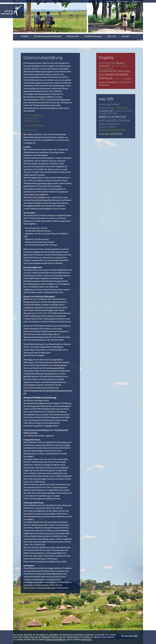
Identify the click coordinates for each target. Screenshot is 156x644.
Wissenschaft (73, 36)
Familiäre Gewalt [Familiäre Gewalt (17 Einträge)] (110, 104)
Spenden (109, 1)
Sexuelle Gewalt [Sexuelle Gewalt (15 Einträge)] (108, 127)
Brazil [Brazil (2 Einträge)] (120, 63)
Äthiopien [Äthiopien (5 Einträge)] (104, 85)
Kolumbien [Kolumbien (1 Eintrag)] (107, 75)
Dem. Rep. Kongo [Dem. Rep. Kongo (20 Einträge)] (119, 66)
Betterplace (137, 1)
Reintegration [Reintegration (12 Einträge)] (110, 124)
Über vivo (112, 36)
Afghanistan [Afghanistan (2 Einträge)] (107, 63)
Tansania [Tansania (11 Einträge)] (112, 82)
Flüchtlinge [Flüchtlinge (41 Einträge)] (107, 108)
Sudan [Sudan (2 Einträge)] (127, 79)
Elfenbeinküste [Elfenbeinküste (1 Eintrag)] (108, 71)
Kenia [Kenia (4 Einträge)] (127, 71)
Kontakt (125, 36)
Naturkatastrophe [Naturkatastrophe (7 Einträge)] (115, 120)
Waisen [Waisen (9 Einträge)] (116, 134)
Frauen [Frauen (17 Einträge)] (121, 108)
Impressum (86, 640)
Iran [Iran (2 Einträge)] (121, 71)
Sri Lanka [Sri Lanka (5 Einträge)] (118, 79)
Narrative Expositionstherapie (48, 36)
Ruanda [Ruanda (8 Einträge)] (122, 74)
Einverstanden (129, 636)
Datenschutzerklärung (56, 640)
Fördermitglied (123, 1)
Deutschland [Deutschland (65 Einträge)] (106, 69)
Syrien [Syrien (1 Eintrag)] (102, 82)
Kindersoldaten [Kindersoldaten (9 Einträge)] (123, 111)
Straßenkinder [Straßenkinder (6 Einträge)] (112, 130)
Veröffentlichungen (93, 36)
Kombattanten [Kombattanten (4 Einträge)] (108, 113)
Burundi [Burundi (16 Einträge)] (104, 66)
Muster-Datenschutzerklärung (37, 430)
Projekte (25, 36)
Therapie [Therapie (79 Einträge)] (104, 134)
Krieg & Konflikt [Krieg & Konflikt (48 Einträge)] (113, 117)
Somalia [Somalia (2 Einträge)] (106, 78)
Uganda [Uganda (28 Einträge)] (125, 82)
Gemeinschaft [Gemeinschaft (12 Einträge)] (106, 111)
